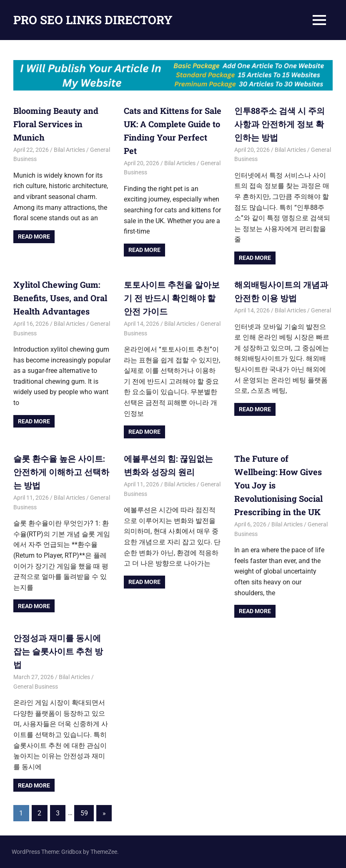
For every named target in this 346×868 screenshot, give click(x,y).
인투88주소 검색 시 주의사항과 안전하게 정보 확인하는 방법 (280, 124)
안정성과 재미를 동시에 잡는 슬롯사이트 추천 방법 (58, 651)
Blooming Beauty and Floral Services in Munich (56, 124)
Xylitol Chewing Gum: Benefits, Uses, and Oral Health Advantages (60, 298)
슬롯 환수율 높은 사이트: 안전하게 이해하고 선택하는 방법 (61, 472)
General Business (36, 687)
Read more (34, 236)
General (321, 310)
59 (84, 813)
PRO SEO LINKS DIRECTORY (93, 20)
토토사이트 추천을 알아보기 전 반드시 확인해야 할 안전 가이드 (172, 298)
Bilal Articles (69, 150)
